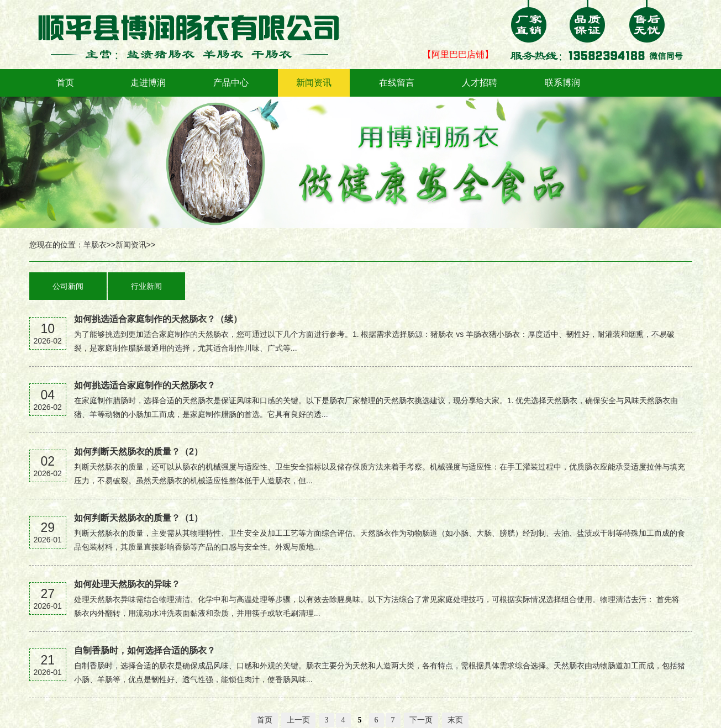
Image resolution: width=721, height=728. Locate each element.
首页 (65, 83)
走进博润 (148, 83)
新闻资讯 (314, 83)
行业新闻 (146, 286)
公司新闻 (68, 286)
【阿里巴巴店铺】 (458, 54)
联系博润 (562, 83)
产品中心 (231, 83)
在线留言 (397, 83)
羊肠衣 (95, 245)
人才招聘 (480, 83)
